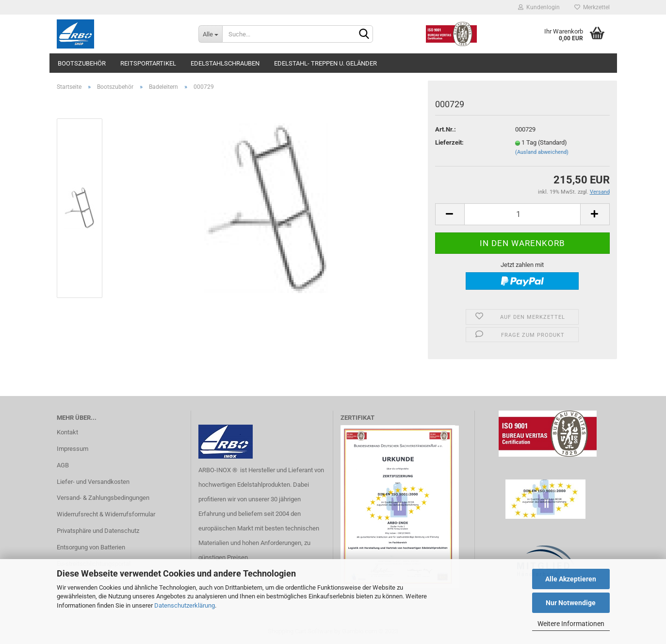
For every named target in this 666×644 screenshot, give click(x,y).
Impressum (73, 449)
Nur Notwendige (571, 603)
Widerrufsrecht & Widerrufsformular (106, 514)
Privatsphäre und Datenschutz (98, 531)
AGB (63, 465)
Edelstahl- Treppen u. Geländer (325, 63)
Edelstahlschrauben (225, 63)
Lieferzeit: (449, 142)
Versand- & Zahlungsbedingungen (103, 498)
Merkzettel (592, 7)
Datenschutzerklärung (185, 605)
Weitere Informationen (571, 624)
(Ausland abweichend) (542, 152)
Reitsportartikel (148, 63)
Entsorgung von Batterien (91, 547)
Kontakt (67, 432)
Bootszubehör (82, 63)
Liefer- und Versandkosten (93, 482)
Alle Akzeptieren (571, 579)
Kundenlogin (539, 7)
